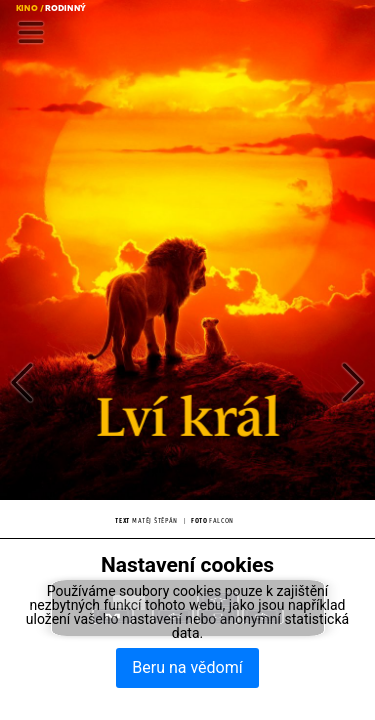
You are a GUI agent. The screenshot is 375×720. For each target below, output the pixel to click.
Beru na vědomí (187, 667)
